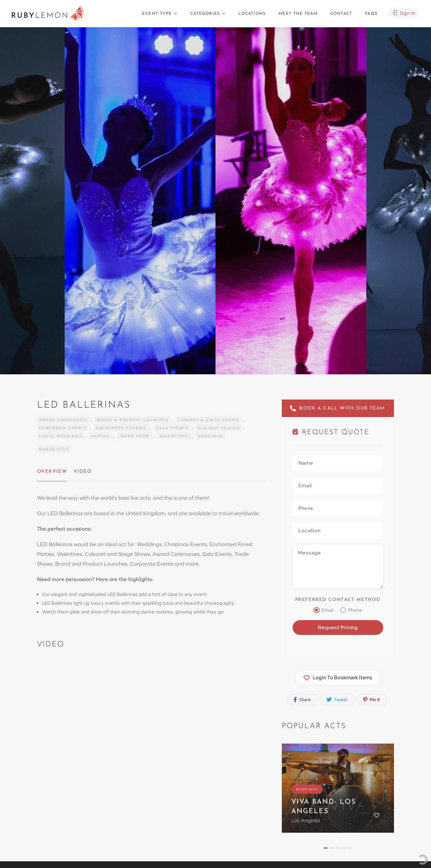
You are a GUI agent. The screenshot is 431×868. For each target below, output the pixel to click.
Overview (52, 472)
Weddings (210, 436)
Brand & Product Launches (133, 420)
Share (302, 699)
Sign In (404, 13)
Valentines (174, 436)
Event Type (157, 14)
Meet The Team (298, 14)
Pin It (372, 699)
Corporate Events (63, 428)
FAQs (371, 14)
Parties (101, 436)
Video (82, 472)
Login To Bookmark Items (338, 676)
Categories (205, 14)
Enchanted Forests (121, 428)
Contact (341, 14)
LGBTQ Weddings (60, 436)
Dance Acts (54, 449)
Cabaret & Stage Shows (208, 420)
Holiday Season (219, 428)
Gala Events (172, 428)
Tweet (337, 699)
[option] (291, 201)
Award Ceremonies (63, 420)
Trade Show (135, 436)
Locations (252, 14)
